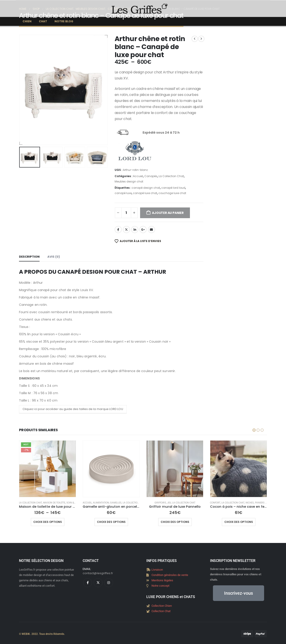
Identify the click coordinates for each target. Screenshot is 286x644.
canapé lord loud (173, 188)
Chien (27, 21)
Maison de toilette (54, 503)
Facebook (118, 230)
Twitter (126, 230)
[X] (98, 583)
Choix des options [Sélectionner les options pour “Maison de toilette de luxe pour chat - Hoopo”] (48, 522)
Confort (215, 503)
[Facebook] (88, 583)
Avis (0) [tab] (54, 257)
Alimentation (101, 503)
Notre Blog (64, 21)
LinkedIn (135, 230)
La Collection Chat (171, 176)
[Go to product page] (47, 469)
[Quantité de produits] (126, 213)
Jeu (169, 503)
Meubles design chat (129, 181)
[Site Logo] (140, 9)
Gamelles (116, 503)
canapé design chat (146, 188)
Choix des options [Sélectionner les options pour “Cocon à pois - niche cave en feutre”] (239, 522)
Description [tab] (29, 257)
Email (151, 230)
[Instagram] (109, 583)
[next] (201, 39)
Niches (250, 503)
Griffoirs (160, 503)
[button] (254, 430)
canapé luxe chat (145, 193)
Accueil (138, 176)
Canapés (151, 176)
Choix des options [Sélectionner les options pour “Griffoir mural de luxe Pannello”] (175, 522)
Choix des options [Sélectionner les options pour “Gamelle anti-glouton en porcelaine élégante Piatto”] (111, 522)
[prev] (195, 39)
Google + (143, 230)
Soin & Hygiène (75, 503)
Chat (43, 21)
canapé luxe (123, 193)
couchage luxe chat (172, 193)
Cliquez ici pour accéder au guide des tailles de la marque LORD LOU (73, 409)
